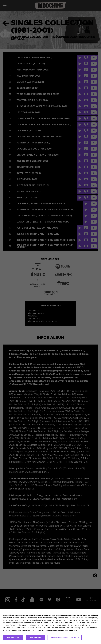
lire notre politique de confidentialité (62, 630)
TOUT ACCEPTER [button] (13, 638)
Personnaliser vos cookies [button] (64, 638)
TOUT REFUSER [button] (35, 638)
